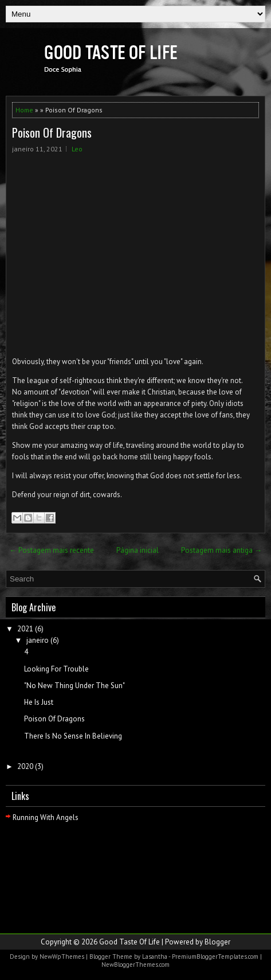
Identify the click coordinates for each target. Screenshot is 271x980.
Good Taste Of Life (129, 942)
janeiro (38, 640)
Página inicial (138, 550)
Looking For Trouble (56, 669)
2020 (25, 766)
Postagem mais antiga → (221, 550)
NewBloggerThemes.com (135, 965)
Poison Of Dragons (52, 132)
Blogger (217, 942)
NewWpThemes (62, 956)
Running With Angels (46, 817)
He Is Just (39, 702)
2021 (25, 629)
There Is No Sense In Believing (73, 736)
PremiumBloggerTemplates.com (215, 956)
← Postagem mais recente (52, 550)
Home (24, 110)
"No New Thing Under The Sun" (74, 686)
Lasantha (155, 956)
